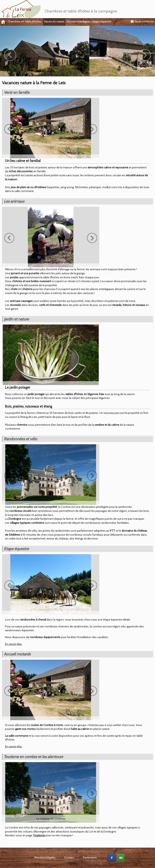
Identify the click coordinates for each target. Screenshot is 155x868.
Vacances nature (54, 21)
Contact (69, 858)
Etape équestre (102, 21)
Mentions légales (45, 858)
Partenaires (90, 858)
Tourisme (39, 835)
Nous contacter (142, 21)
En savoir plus (13, 644)
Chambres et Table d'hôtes (25, 21)
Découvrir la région (79, 21)
